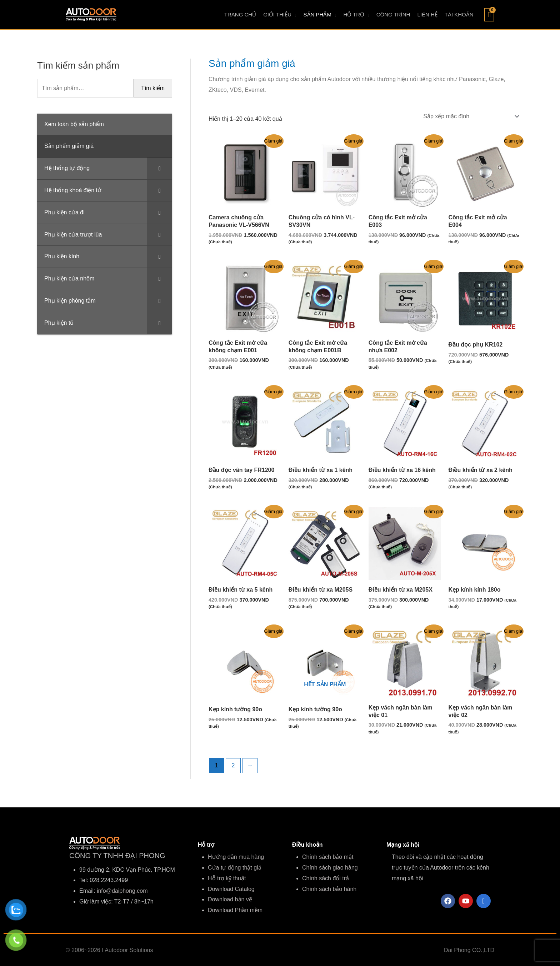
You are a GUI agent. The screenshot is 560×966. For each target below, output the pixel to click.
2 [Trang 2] (233, 765)
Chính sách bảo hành (329, 889)
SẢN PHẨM (317, 14)
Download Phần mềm (235, 910)
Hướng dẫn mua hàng (236, 857)
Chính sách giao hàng (330, 868)
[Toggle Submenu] (160, 168)
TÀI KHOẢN (459, 14)
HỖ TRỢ (354, 14)
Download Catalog (231, 889)
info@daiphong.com (122, 891)
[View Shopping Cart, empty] (489, 15)
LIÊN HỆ (427, 14)
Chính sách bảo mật (328, 857)
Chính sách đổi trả (326, 878)
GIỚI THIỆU (277, 14)
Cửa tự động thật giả (235, 868)
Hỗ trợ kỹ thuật (227, 878)
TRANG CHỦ (240, 14)
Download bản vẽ (230, 899)
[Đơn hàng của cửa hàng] (470, 116)
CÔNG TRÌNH (393, 14)
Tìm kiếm (153, 88)
